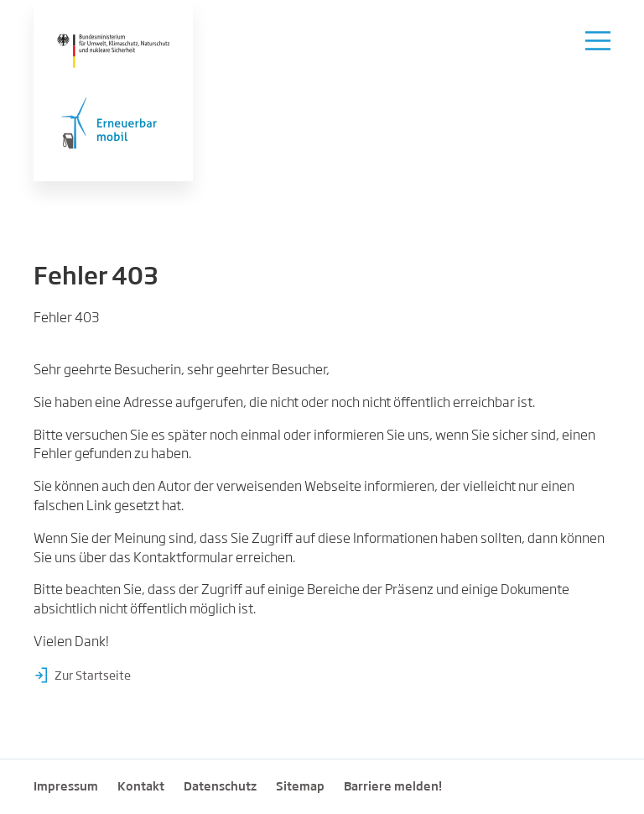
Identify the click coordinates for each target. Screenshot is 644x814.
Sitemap (300, 787)
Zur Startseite (93, 676)
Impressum (66, 787)
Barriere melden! (393, 787)
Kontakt (141, 787)
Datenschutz (220, 787)
